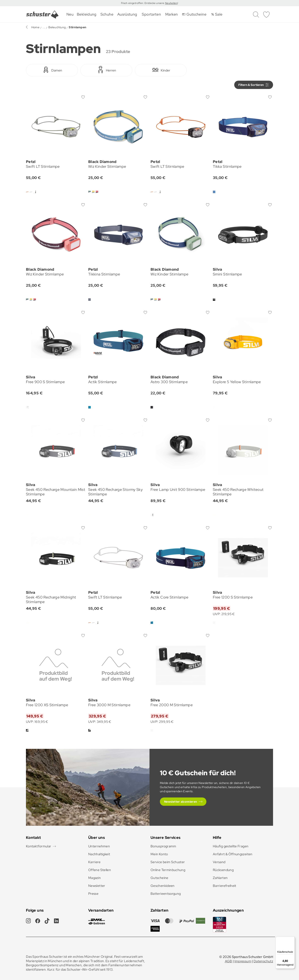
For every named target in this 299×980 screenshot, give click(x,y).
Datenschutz (263, 961)
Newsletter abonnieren (181, 802)
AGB (229, 961)
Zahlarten (220, 878)
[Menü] (292, 939)
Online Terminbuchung (168, 870)
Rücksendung (223, 870)
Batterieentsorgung (166, 894)
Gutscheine (159, 878)
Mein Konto (159, 854)
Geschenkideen (163, 886)
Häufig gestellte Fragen (231, 846)
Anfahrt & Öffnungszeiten (233, 854)
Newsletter (97, 886)
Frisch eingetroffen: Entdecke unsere (143, 3)
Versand (219, 862)
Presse (93, 894)
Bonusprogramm (163, 846)
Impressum (243, 961)
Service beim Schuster (168, 862)
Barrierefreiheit (225, 886)
